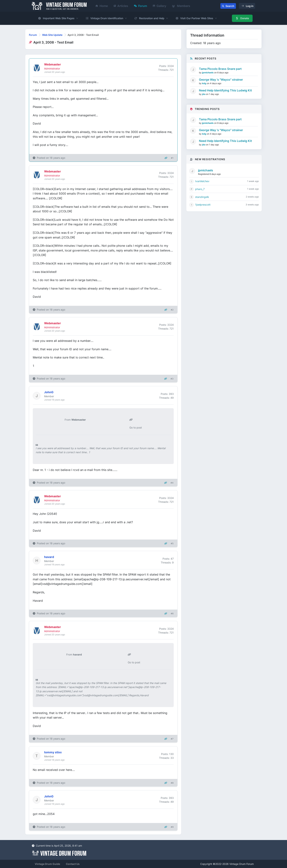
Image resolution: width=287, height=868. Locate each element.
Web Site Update (52, 35)
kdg (204, 83)
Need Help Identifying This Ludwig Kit (225, 90)
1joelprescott (203, 205)
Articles (121, 6)
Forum (140, 6)
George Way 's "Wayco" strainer (221, 80)
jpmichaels (208, 73)
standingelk (202, 197)
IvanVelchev (202, 181)
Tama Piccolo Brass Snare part (220, 69)
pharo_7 (200, 189)
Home (102, 6)
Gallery (160, 6)
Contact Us (73, 864)
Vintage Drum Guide (47, 864)
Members (181, 6)
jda (204, 94)
